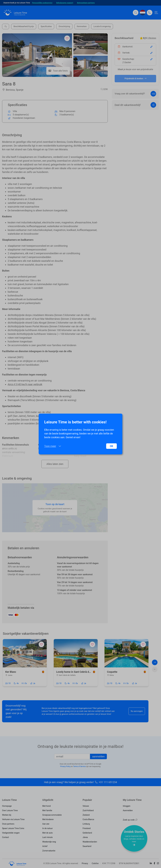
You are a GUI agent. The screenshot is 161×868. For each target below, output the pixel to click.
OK (111, 446)
